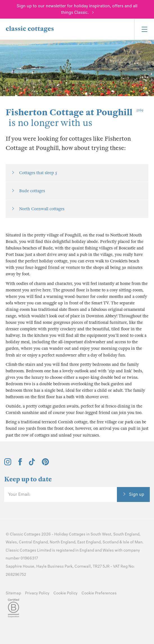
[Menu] (144, 29)
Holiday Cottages (70, 534)
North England (63, 542)
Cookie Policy (65, 593)
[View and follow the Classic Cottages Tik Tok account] (32, 464)
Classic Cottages (25, 534)
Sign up (137, 494)
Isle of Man (133, 542)
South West (101, 534)
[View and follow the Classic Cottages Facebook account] (20, 464)
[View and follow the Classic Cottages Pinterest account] (45, 464)
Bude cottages (32, 191)
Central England (33, 542)
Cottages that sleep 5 (38, 173)
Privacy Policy (37, 593)
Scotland (111, 542)
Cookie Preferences (99, 593)
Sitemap (13, 593)
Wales (11, 542)
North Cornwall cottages (42, 209)
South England (126, 534)
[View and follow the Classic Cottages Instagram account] (8, 464)
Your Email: (19, 494)
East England (89, 542)
